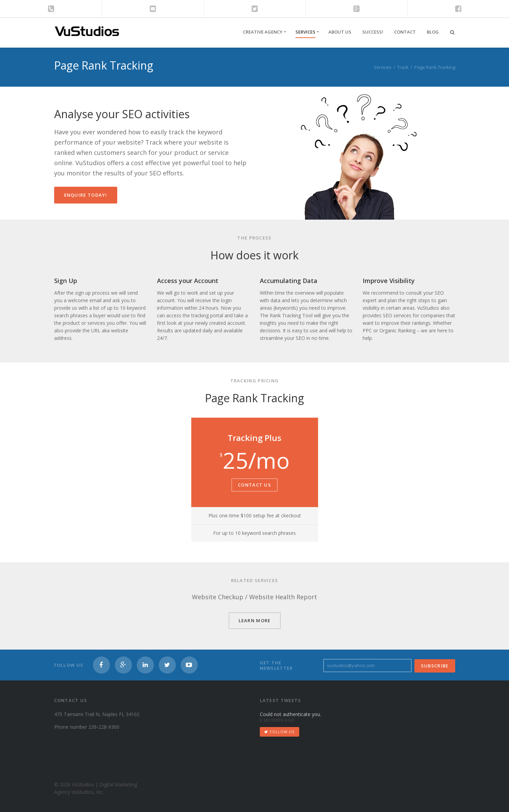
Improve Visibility (389, 281)
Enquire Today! (86, 195)
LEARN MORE (255, 620)
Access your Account (188, 281)
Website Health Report (283, 597)
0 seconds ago (277, 720)
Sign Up (66, 281)
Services (305, 32)
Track (403, 67)
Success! (373, 32)
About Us (340, 32)
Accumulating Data (289, 281)
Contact (405, 32)
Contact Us (254, 485)
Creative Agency (263, 32)
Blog (433, 32)
